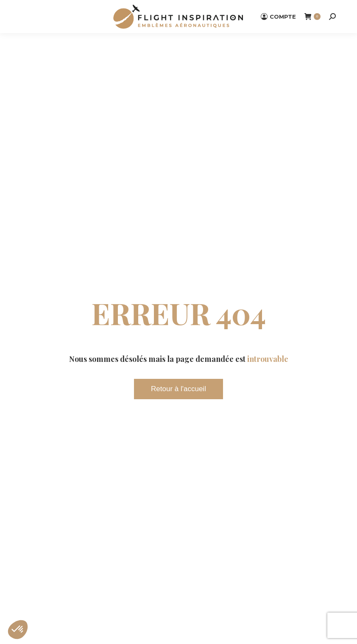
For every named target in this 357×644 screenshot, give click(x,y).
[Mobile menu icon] (30, 17)
